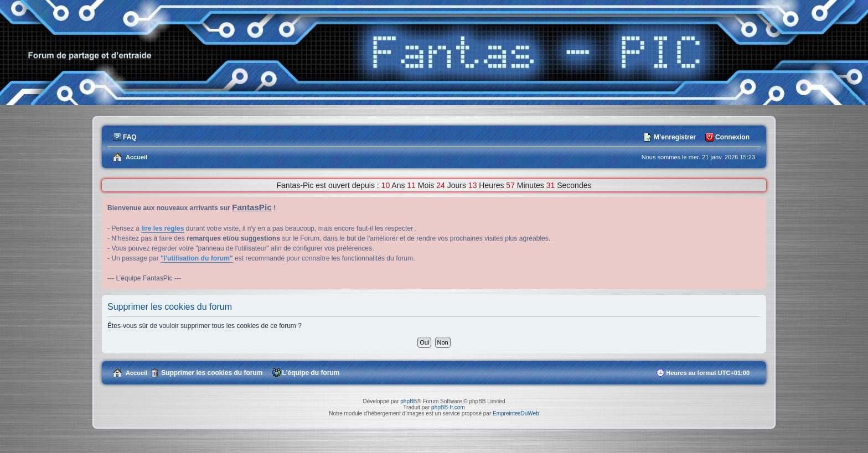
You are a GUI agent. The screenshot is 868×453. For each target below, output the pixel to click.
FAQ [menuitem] (130, 137)
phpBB (409, 401)
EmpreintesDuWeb (516, 413)
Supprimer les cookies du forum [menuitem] (212, 373)
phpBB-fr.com (448, 407)
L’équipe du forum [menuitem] (311, 373)
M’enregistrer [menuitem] (675, 137)
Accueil (136, 373)
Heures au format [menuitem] (708, 373)
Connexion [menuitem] (732, 137)
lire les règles (162, 228)
